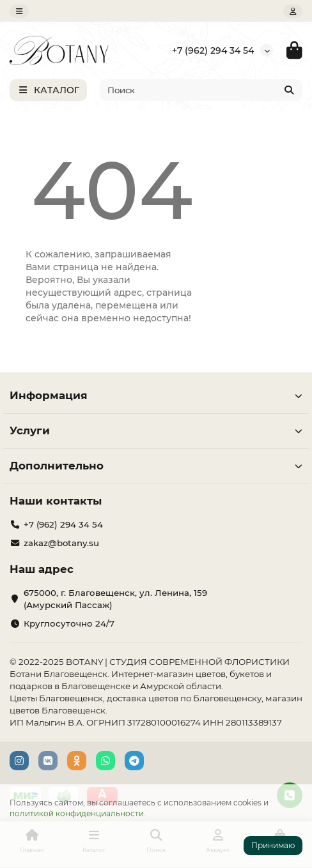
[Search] (201, 90)
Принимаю (273, 845)
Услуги (156, 430)
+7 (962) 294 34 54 (213, 50)
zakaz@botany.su (61, 543)
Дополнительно (156, 466)
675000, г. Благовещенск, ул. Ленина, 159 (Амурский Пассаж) (115, 599)
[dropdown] (19, 11)
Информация (156, 395)
